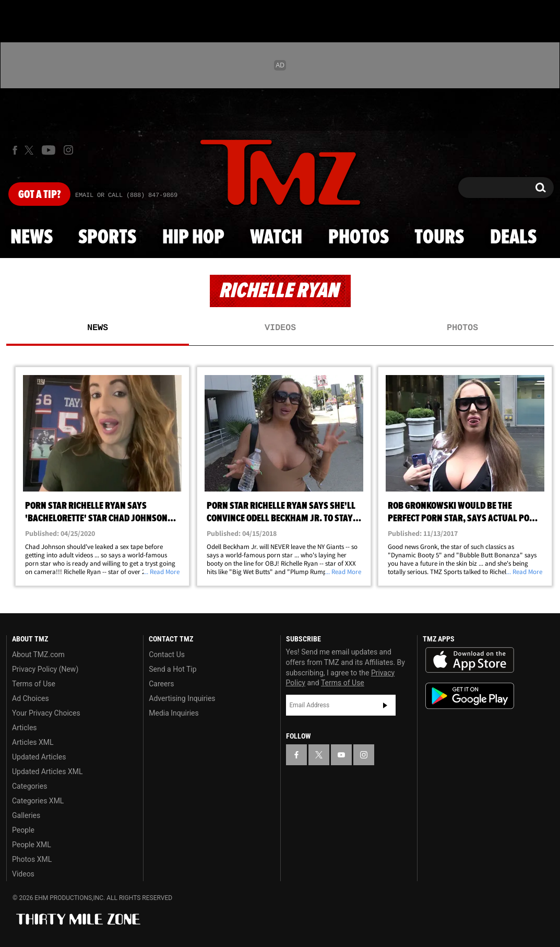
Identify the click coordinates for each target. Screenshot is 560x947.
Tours (439, 238)
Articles (25, 728)
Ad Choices (31, 698)
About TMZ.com (38, 654)
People (23, 830)
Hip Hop (193, 238)
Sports (107, 238)
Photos (359, 238)
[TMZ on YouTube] (341, 755)
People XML (32, 845)
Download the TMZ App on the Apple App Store (470, 660)
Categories (29, 786)
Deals (513, 238)
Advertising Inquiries (182, 698)
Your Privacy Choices (46, 713)
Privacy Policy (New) (45, 669)
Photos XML (32, 859)
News (32, 238)
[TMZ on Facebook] (15, 150)
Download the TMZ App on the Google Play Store (470, 696)
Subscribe (385, 705)
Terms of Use (34, 684)
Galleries (26, 815)
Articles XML (33, 742)
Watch (276, 238)
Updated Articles (39, 757)
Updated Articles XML (47, 771)
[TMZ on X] (31, 150)
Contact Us (167, 654)
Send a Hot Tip (172, 669)
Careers (161, 684)
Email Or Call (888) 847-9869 (126, 195)
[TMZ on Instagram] (68, 150)
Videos (280, 328)
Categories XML (38, 801)
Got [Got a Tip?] (39, 195)
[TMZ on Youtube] (49, 150)
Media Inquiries (174, 713)
